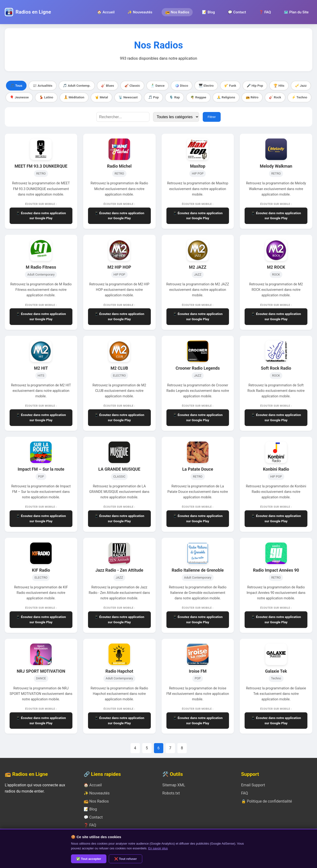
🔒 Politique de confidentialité (267, 801)
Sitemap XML (174, 785)
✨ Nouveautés (140, 12)
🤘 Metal (101, 97)
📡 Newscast (128, 97)
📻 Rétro (252, 97)
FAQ (245, 793)
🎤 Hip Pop (255, 85)
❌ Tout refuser (126, 859)
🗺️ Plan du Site (296, 12)
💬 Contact (237, 12)
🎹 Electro (206, 85)
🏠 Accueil (106, 12)
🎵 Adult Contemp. (77, 85)
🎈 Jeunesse (19, 97)
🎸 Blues (108, 85)
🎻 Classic (132, 85)
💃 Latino (46, 97)
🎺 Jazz (301, 85)
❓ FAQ (265, 12)
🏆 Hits (279, 85)
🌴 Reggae (198, 97)
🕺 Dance (158, 85)
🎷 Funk (230, 85)
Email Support (253, 785)
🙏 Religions (226, 97)
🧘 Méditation (74, 97)
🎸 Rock (275, 97)
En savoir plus (158, 848)
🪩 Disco (182, 85)
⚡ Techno (299, 97)
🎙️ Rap (175, 97)
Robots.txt (171, 793)
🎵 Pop (153, 97)
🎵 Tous (16, 85)
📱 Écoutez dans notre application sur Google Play (41, 216)
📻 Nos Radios (177, 12)
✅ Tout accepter (89, 859)
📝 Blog (208, 12)
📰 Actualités (43, 85)
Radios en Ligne (33, 12)
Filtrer (212, 117)
